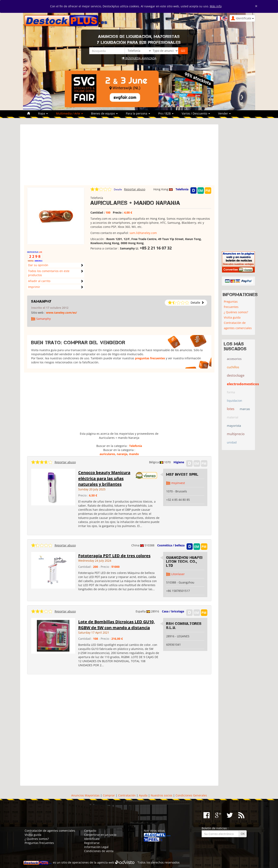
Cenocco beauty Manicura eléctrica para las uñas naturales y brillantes (104, 478)
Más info (216, 6)
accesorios (234, 359)
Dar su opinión (38, 265)
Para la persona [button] (138, 113)
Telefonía (182, 189)
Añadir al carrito (39, 281)
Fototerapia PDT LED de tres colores (114, 556)
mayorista (234, 426)
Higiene (179, 462)
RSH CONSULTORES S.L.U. (184, 626)
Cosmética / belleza (171, 545)
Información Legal (96, 847)
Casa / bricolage (173, 611)
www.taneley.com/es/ (62, 313)
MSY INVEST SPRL (182, 474)
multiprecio (236, 434)
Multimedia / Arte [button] (69, 113)
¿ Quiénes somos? (236, 312)
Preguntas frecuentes (231, 304)
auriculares (107, 454)
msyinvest (178, 483)
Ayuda (143, 795)
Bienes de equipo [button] (104, 113)
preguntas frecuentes (150, 358)
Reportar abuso (135, 189)
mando (134, 454)
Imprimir (34, 287)
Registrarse (92, 843)
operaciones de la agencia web (93, 862)
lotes (231, 409)
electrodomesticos (243, 384)
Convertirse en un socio (100, 835)
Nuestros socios (162, 795)
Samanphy (41, 301)
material (233, 417)
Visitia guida (232, 317)
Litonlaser (178, 574)
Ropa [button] (43, 113)
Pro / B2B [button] (166, 113)
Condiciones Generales (191, 795)
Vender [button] (224, 113)
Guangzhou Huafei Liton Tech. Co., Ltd (184, 562)
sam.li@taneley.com (143, 233)
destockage (236, 375)
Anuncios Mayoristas (85, 795)
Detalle (118, 189)
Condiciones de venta (99, 851)
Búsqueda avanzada (139, 58)
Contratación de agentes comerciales (238, 325)
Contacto (90, 831)
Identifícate (92, 839)
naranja (122, 454)
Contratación (127, 795)
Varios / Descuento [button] (196, 113)
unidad (232, 442)
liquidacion (235, 401)
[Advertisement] (119, 157)
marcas (245, 409)
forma (231, 392)
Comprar (109, 795)
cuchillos (233, 367)
